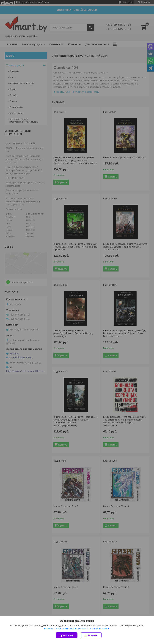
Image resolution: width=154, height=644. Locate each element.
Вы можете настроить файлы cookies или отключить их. (76, 628)
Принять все (67, 635)
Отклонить (91, 635)
